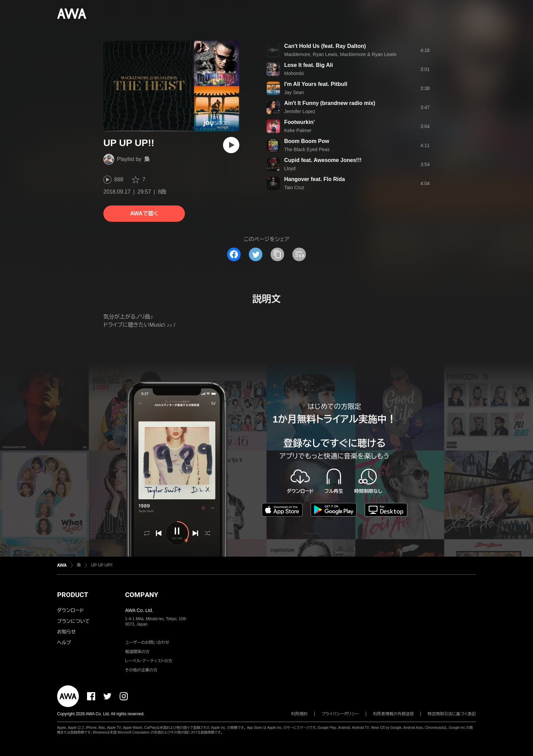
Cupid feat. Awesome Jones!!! (323, 160)
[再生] (231, 145)
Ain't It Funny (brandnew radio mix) (330, 103)
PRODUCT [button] (73, 595)
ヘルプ (64, 643)
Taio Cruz (294, 187)
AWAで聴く (144, 213)
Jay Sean (294, 92)
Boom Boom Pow (307, 141)
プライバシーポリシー (340, 714)
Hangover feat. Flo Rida (315, 179)
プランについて (73, 621)
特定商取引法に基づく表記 (452, 714)
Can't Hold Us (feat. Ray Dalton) (325, 46)
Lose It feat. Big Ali (308, 65)
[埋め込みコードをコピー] (299, 254)
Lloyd (290, 168)
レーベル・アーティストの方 (149, 661)
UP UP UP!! (102, 565)
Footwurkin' (299, 122)
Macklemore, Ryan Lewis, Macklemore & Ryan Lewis (340, 54)
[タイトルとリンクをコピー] (277, 254)
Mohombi (294, 73)
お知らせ (66, 632)
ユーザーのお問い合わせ (147, 643)
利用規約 (299, 714)
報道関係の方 (137, 652)
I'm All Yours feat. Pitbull (316, 84)
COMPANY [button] (142, 595)
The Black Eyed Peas (307, 149)
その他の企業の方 (141, 670)
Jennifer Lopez (300, 111)
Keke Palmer (298, 130)
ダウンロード (70, 610)
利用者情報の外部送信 (393, 714)
